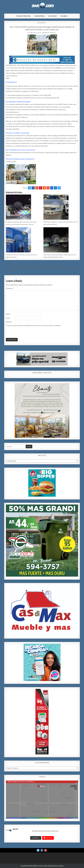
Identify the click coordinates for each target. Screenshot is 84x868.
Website (9, 322)
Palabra (64, 16)
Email (8, 318)
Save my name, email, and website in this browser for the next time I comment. (34, 325)
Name (8, 314)
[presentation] (21, 333)
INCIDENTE (42, 23)
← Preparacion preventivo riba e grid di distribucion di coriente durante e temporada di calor (35, 266)
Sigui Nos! (53, 16)
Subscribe (48, 838)
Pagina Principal (24, 16)
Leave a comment (50, 33)
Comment (10, 288)
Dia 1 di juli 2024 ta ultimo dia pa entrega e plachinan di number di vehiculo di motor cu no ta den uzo (42, 28)
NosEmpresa (40, 16)
